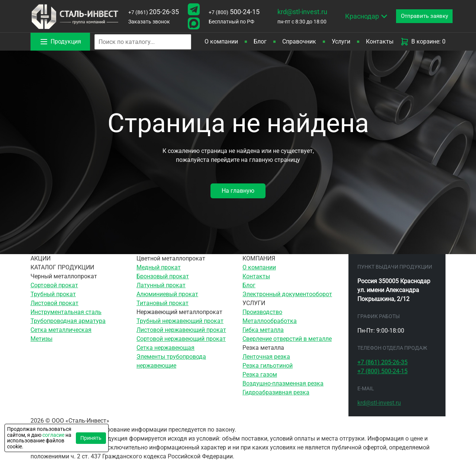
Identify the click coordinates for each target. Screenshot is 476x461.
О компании (221, 41)
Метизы (41, 339)
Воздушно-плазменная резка (283, 383)
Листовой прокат (54, 303)
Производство (262, 312)
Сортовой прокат (54, 285)
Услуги (341, 41)
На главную (238, 191)
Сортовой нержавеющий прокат (181, 339)
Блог (260, 41)
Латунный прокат (161, 285)
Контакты (380, 41)
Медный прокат (159, 267)
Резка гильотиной (268, 366)
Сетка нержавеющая (165, 348)
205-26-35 (154, 12)
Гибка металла (263, 330)
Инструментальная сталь (66, 312)
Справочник (299, 41)
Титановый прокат (163, 303)
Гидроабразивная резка (276, 392)
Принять (91, 438)
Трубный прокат (53, 294)
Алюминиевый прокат (167, 294)
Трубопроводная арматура (68, 321)
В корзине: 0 (423, 42)
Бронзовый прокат (163, 276)
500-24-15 (234, 12)
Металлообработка (270, 321)
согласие (53, 435)
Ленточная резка (266, 357)
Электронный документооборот (287, 294)
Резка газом (260, 374)
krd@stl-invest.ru (302, 12)
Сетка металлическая (61, 330)
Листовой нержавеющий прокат (181, 330)
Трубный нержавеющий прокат (180, 321)
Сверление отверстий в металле (287, 339)
